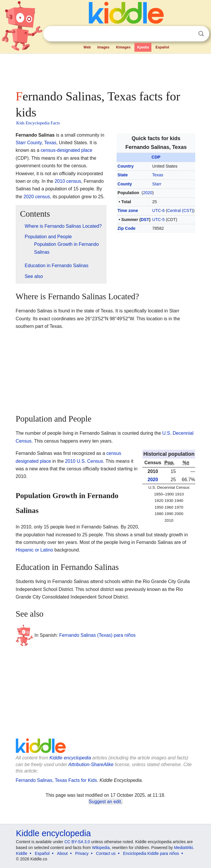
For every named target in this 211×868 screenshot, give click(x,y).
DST (145, 220)
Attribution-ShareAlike (91, 764)
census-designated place (66, 150)
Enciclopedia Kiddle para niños (151, 853)
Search (201, 34)
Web (87, 47)
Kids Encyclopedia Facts (38, 123)
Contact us (106, 853)
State (123, 175)
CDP (156, 157)
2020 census (37, 197)
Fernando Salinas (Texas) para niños (97, 635)
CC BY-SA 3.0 (77, 842)
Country (126, 166)
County (125, 184)
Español (162, 47)
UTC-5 (158, 220)
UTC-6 (158, 211)
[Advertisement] (106, 70)
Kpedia (143, 47)
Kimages (123, 47)
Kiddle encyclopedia (70, 758)
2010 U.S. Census (84, 461)
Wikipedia (101, 848)
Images (103, 47)
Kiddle (22, 853)
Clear (189, 34)
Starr (157, 184)
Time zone (128, 211)
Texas (158, 175)
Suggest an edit (105, 802)
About (62, 853)
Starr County (29, 143)
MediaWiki (183, 848)
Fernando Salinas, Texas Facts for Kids (56, 780)
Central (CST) (180, 211)
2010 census (68, 181)
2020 (148, 193)
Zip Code (127, 228)
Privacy (82, 853)
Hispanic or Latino (34, 550)
